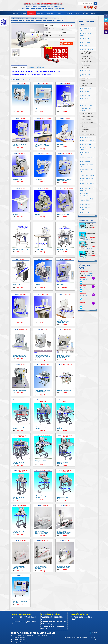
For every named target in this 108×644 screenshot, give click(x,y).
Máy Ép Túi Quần (86, 137)
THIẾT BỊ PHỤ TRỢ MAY (86, 166)
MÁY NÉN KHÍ (85, 204)
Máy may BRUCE (87, 122)
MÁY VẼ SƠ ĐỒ (85, 88)
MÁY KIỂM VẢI (85, 42)
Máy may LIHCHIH (88, 134)
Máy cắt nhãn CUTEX (86, 80)
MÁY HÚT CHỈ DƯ (86, 105)
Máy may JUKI (87, 119)
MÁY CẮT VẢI (85, 71)
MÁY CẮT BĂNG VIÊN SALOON (87, 58)
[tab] (19, 67)
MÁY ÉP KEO (85, 99)
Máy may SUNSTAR (85, 131)
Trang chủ (15, 13)
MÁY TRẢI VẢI (85, 46)
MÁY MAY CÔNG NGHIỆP (86, 110)
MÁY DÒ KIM (85, 92)
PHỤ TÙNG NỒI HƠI (87, 175)
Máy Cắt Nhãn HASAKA (87, 84)
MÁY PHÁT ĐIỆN (86, 161)
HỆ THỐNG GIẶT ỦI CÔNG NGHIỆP (87, 200)
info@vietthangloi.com (21, 642)
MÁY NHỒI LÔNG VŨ (87, 158)
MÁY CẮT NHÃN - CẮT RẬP (86, 75)
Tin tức (77, 13)
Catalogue (50, 13)
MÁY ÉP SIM (84, 102)
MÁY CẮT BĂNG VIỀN (87, 49)
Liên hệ (93, 13)
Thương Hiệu (69, 13)
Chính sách (40, 13)
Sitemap (93, 632)
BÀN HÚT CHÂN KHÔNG (86, 35)
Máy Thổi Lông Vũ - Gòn (87, 154)
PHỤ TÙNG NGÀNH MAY (87, 171)
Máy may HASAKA (88, 113)
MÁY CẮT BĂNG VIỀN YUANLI (87, 67)
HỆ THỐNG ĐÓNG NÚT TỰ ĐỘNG (86, 195)
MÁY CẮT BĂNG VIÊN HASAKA (87, 53)
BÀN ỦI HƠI (84, 39)
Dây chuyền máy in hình (87, 179)
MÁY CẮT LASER (86, 213)
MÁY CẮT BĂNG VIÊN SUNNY (87, 62)
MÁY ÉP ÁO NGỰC (86, 144)
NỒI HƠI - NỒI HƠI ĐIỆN (87, 29)
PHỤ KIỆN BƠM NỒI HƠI (87, 184)
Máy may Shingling (85, 126)
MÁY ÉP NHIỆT (85, 95)
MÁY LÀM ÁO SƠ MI (87, 141)
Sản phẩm (32, 13)
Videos (60, 13)
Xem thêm (88, 230)
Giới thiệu (23, 13)
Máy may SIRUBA (88, 116)
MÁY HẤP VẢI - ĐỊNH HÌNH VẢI (87, 190)
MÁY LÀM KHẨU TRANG (86, 208)
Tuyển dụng (85, 13)
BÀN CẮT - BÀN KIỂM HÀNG (87, 149)
